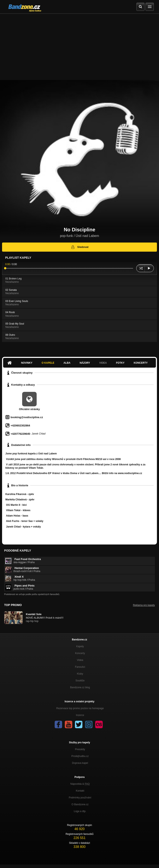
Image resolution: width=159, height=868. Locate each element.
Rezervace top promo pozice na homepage (80, 708)
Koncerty (141, 363)
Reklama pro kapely (144, 605)
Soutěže (80, 681)
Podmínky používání (80, 798)
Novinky (27, 363)
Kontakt (80, 791)
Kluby (80, 674)
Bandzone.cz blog (80, 687)
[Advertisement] (79, 45)
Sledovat (80, 247)
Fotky (120, 363)
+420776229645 (20, 434)
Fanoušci (80, 667)
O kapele (48, 363)
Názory (85, 363)
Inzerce (80, 715)
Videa (103, 363)
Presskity (80, 749)
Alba (67, 363)
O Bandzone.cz (80, 804)
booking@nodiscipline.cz (27, 417)
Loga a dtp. (80, 811)
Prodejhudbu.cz (80, 756)
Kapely (80, 646)
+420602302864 (20, 426)
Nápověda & (80, 784)
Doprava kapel (80, 763)
